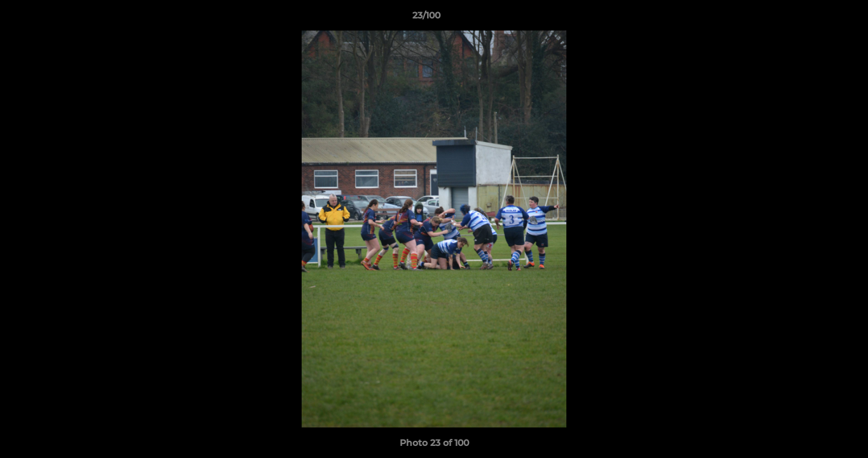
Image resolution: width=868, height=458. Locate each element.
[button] (815, 18)
